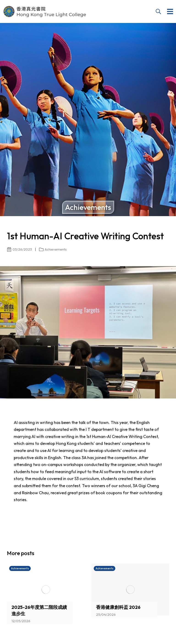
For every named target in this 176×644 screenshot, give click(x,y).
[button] (170, 11)
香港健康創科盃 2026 (118, 607)
